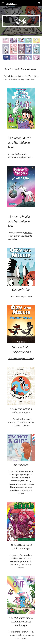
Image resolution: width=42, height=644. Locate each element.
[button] (3, 3)
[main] (21, 21)
